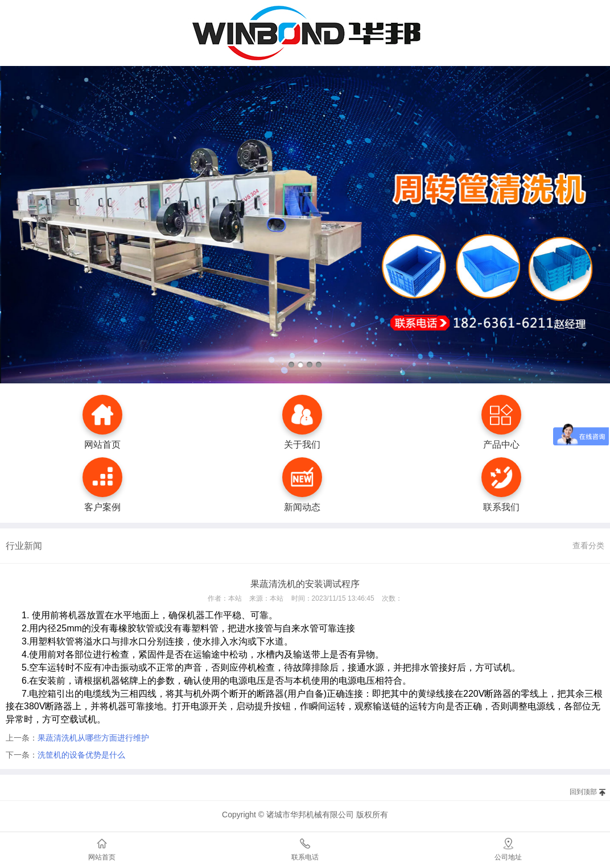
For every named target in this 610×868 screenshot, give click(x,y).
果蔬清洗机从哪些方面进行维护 (93, 738)
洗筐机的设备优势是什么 (81, 755)
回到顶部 (583, 792)
